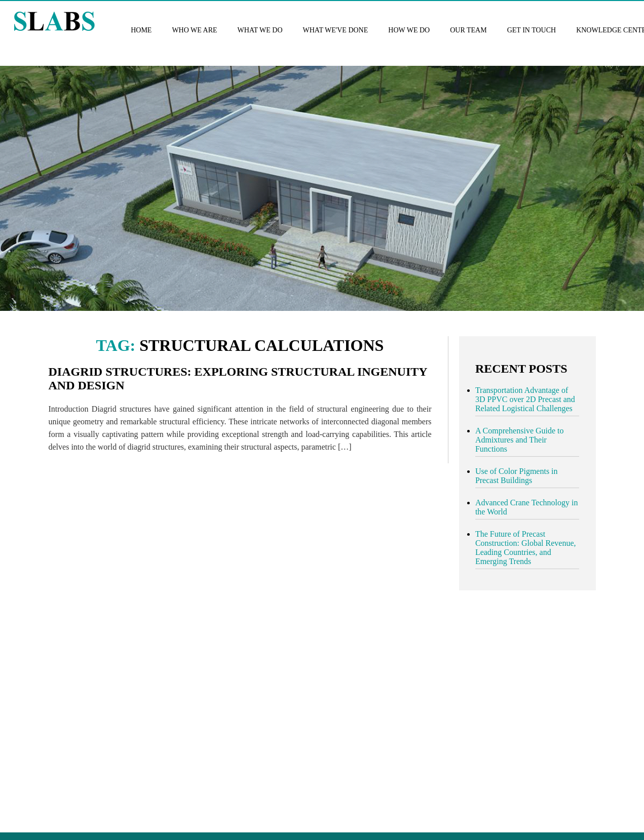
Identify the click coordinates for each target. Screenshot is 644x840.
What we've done (336, 30)
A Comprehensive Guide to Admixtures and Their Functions (520, 440)
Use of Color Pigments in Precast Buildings (517, 476)
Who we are (194, 30)
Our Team (468, 30)
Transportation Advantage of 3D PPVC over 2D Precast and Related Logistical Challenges (525, 399)
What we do (260, 30)
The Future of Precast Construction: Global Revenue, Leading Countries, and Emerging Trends (526, 548)
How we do (409, 30)
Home (141, 30)
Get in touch (532, 30)
